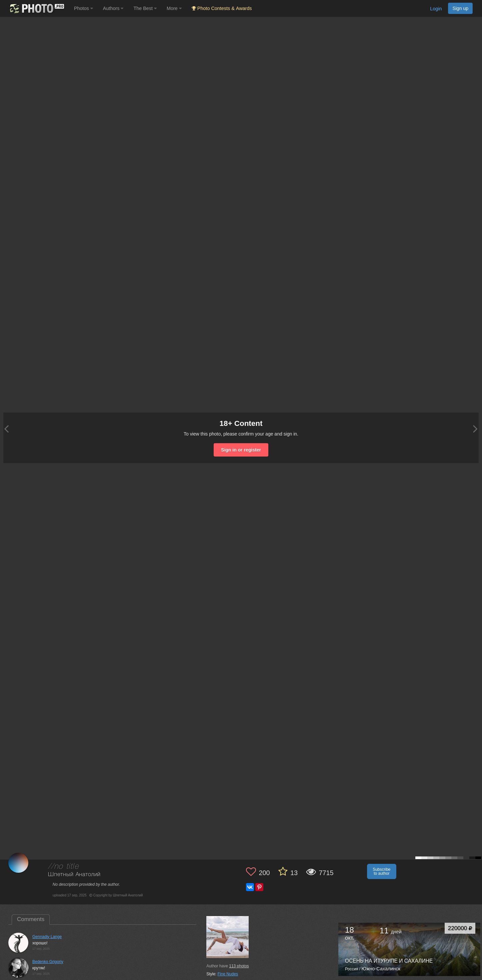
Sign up (460, 8)
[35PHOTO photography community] (36, 8)
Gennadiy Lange (47, 937)
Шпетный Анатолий (74, 875)
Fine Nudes (228, 974)
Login (436, 9)
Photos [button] (83, 8)
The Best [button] (145, 8)
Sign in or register (241, 450)
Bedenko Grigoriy (48, 962)
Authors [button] (113, 8)
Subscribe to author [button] (381, 871)
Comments (31, 919)
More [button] (174, 8)
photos (239, 966)
